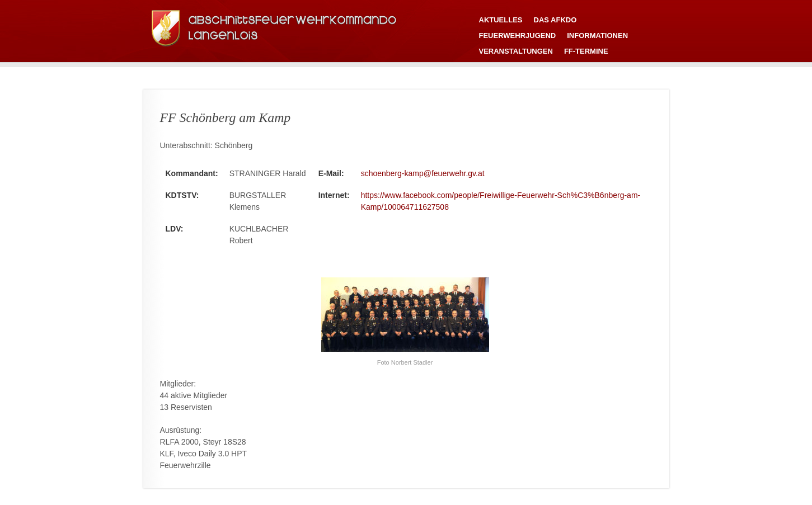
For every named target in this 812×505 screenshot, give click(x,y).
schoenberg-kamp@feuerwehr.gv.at (423, 173)
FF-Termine (586, 51)
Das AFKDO (555, 20)
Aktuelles (501, 20)
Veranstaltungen (516, 51)
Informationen (597, 36)
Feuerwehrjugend (518, 36)
